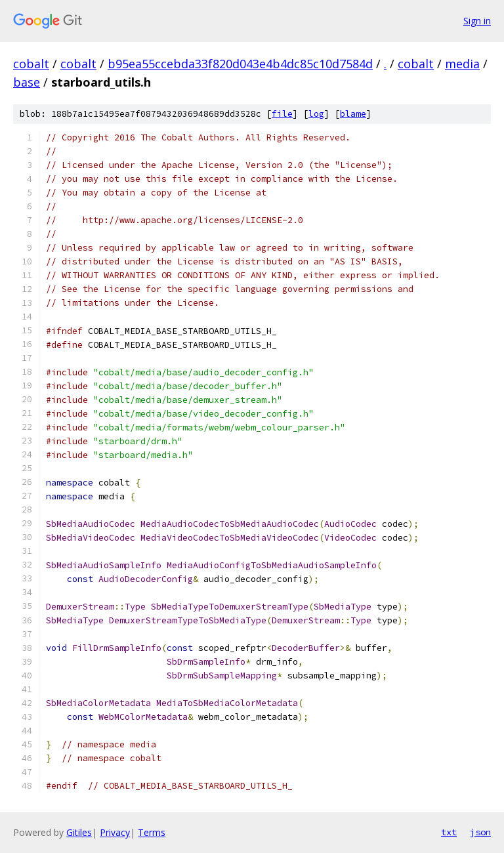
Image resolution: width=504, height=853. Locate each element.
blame (353, 114)
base (27, 82)
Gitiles (79, 832)
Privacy (115, 832)
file (282, 114)
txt (449, 832)
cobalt (31, 64)
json (480, 832)
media (462, 64)
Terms (152, 832)
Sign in (477, 21)
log (316, 114)
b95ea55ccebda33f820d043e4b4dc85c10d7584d (240, 64)
